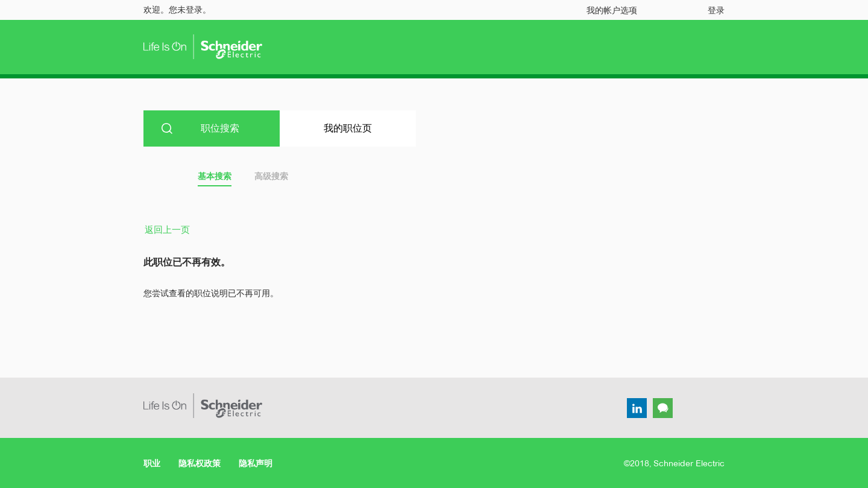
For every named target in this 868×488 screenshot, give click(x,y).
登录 (716, 10)
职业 (152, 463)
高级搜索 (271, 176)
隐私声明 (256, 463)
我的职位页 (348, 128)
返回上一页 (167, 230)
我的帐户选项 (612, 10)
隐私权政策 (200, 463)
